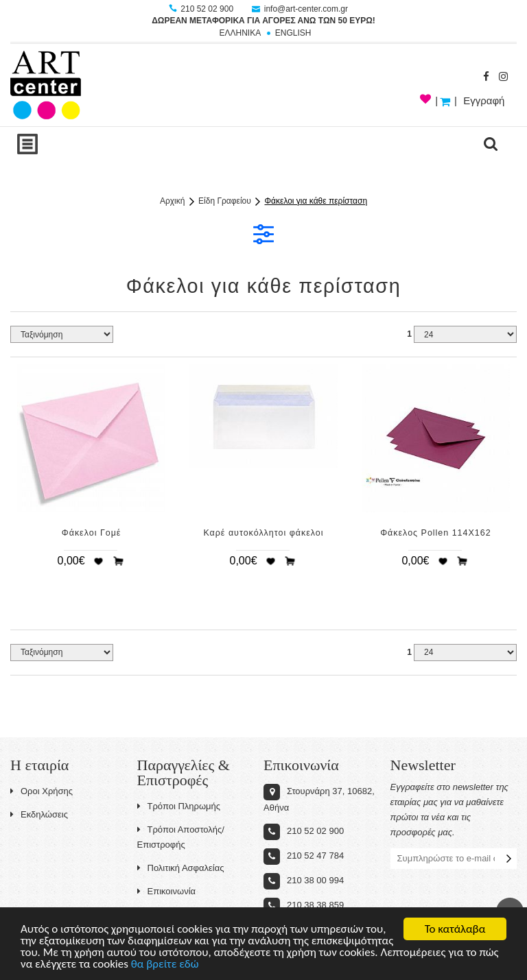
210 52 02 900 (202, 9)
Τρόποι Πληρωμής (179, 806)
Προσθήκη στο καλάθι (119, 561)
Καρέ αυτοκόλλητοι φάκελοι (263, 533)
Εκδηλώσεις (39, 814)
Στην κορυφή (510, 911)
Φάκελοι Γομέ (92, 533)
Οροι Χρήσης (42, 791)
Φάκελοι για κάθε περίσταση (316, 201)
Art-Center (46, 85)
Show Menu (27, 144)
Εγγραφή (484, 100)
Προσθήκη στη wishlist (98, 561)
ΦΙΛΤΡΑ (263, 234)
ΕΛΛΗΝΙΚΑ (240, 33)
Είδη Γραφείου (225, 201)
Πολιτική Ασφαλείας (181, 868)
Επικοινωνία (167, 891)
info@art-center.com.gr (300, 9)
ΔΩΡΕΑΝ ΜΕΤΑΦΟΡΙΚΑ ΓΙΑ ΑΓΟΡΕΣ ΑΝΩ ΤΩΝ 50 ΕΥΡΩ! (263, 21)
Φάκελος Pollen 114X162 (435, 533)
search (491, 144)
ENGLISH (293, 33)
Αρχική (172, 201)
